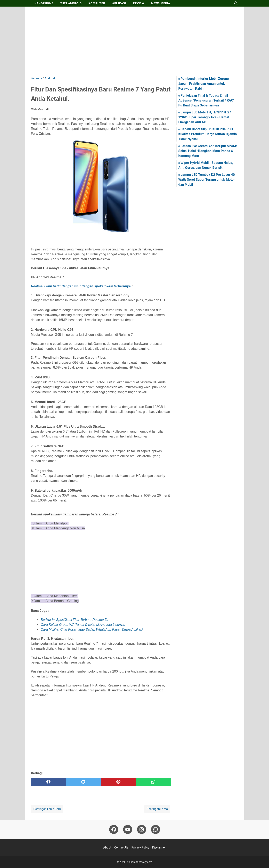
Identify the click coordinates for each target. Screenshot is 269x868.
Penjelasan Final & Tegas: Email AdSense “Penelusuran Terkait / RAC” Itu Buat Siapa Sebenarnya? (206, 100)
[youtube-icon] (128, 829)
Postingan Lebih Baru (47, 809)
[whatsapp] (153, 782)
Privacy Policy (140, 847)
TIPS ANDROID (71, 3)
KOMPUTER (97, 3)
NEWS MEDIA (161, 3)
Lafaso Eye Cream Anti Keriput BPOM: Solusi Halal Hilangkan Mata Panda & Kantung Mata (208, 151)
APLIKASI (119, 3)
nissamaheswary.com (140, 862)
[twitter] (83, 782)
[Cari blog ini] (236, 3)
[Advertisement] (135, 41)
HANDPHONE (44, 3)
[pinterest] (118, 782)
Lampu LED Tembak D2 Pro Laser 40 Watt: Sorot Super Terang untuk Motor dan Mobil (207, 180)
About (107, 847)
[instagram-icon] (142, 829)
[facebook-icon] (114, 829)
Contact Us (121, 847)
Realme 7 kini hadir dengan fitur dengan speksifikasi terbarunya (81, 286)
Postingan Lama (157, 809)
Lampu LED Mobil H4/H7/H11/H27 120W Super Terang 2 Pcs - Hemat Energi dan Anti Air (205, 117)
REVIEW (139, 3)
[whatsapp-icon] (156, 829)
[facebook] (49, 782)
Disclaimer (159, 847)
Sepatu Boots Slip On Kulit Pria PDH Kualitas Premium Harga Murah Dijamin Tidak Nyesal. (208, 134)
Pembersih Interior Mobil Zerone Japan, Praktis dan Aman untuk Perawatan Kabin (204, 84)
